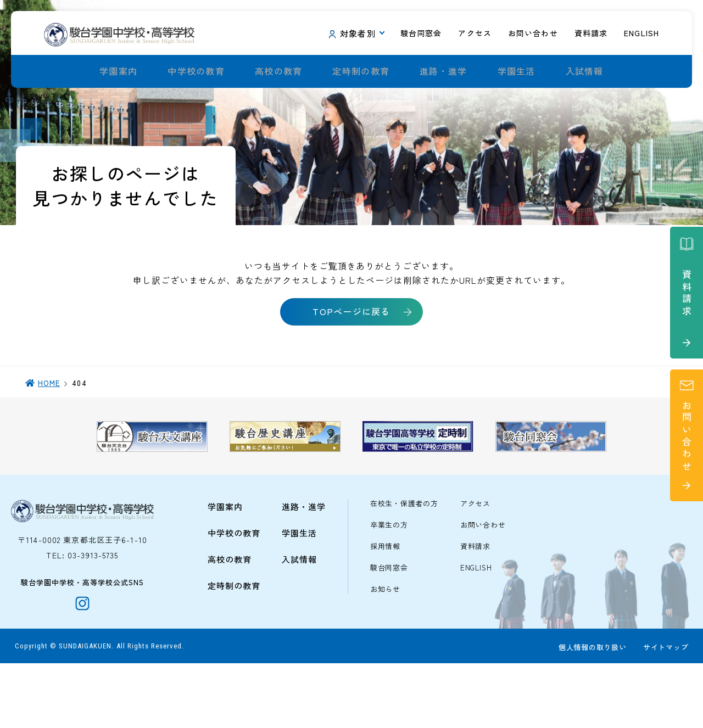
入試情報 (585, 71)
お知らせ (385, 648)
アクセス (475, 562)
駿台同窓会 (389, 626)
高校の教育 (278, 71)
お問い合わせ (483, 583)
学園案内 (118, 71)
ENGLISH (476, 626)
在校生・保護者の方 (404, 562)
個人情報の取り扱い (590, 712)
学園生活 (517, 71)
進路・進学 (443, 71)
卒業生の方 (389, 583)
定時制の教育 (361, 71)
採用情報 (385, 605)
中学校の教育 (196, 71)
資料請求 (475, 605)
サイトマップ (664, 712)
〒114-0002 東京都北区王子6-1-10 (82, 598)
